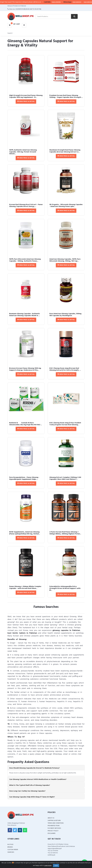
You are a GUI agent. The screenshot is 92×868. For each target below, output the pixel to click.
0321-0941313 (82, 2)
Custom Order (13, 850)
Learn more (48, 865)
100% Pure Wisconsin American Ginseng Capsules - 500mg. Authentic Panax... (25, 260)
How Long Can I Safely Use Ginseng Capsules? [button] (27, 791)
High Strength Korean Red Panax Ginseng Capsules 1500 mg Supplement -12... (26, 96)
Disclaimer (52, 833)
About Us (51, 818)
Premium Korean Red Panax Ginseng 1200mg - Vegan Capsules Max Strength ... (66, 96)
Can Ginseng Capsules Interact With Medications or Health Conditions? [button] (38, 779)
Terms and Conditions (56, 823)
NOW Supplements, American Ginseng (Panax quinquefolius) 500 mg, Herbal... (25, 533)
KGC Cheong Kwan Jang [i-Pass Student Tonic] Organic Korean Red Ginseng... (65, 424)
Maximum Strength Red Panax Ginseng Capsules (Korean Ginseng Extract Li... (65, 151)
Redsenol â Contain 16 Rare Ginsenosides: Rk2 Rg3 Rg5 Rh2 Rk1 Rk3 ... (26, 424)
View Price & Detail (26, 101)
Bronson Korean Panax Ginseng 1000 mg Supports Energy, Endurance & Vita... (25, 369)
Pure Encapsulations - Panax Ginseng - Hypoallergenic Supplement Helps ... (24, 478)
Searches (11, 852)
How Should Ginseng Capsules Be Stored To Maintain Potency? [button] (34, 768)
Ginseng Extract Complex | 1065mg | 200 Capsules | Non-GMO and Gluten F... (65, 478)
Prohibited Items (54, 826)
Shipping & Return (54, 821)
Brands (10, 847)
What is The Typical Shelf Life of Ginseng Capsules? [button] (30, 785)
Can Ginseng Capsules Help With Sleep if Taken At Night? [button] (32, 797)
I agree (56, 866)
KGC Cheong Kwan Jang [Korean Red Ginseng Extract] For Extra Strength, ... (65, 369)
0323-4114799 (62, 2)
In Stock (10, 845)
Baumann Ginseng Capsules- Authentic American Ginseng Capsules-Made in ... (25, 315)
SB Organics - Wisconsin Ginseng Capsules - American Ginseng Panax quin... (66, 206)
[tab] (46, 768)
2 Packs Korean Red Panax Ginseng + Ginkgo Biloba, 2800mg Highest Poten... (65, 533)
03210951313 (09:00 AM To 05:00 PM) (28, 9)
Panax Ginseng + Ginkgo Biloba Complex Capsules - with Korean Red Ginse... (25, 587)
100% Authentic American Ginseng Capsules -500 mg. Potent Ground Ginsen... (23, 152)
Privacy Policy (53, 831)
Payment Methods (54, 828)
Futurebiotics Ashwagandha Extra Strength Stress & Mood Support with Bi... (65, 588)
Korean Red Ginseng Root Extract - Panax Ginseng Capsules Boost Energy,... (26, 206)
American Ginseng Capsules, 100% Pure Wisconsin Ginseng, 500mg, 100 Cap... (65, 260)
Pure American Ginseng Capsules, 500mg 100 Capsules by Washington (65, 315)
